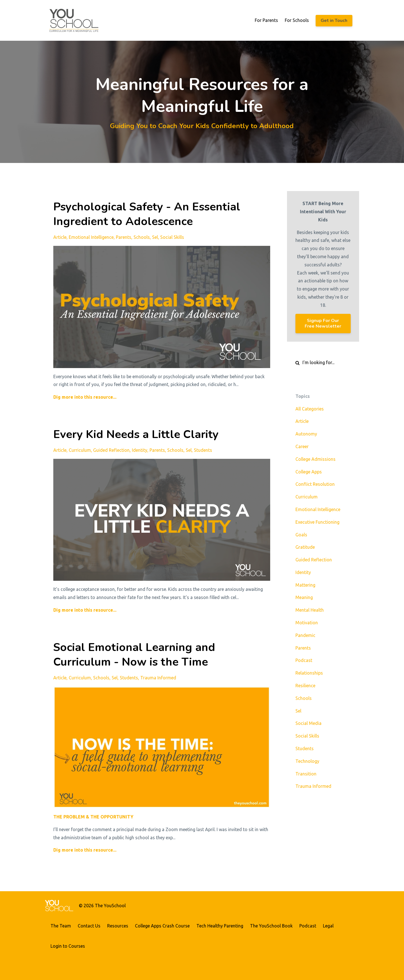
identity (140, 450)
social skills (172, 237)
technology (307, 761)
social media (308, 723)
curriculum (80, 450)
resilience (305, 686)
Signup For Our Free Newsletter (323, 323)
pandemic (305, 635)
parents (124, 237)
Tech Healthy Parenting (220, 926)
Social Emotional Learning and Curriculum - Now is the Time (134, 655)
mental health (310, 610)
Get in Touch (334, 21)
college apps (309, 472)
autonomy (306, 434)
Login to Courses (68, 946)
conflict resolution (315, 484)
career (302, 446)
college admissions (315, 459)
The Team (61, 926)
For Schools (297, 20)
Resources (118, 926)
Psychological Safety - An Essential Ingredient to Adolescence (147, 214)
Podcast (308, 926)
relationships (309, 673)
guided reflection (111, 450)
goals (301, 535)
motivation (307, 623)
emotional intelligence (91, 237)
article (60, 237)
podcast (304, 660)
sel (155, 237)
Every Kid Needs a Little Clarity (136, 434)
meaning (304, 597)
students (203, 450)
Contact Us (89, 926)
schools (142, 237)
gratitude (305, 547)
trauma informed (158, 678)
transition (306, 774)
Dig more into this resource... (85, 397)
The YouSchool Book (271, 926)
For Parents (266, 20)
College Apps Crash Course (162, 926)
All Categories (310, 409)
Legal (328, 926)
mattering (305, 585)
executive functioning (317, 522)
